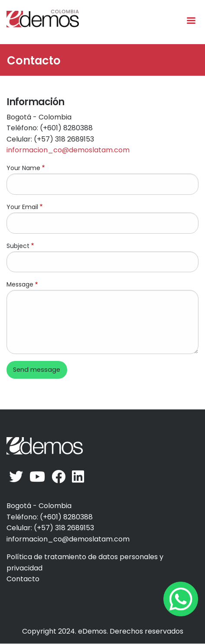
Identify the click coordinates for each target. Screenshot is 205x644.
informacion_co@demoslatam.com (68, 150)
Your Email (22, 207)
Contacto (23, 579)
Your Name (23, 168)
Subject (18, 246)
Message (20, 284)
